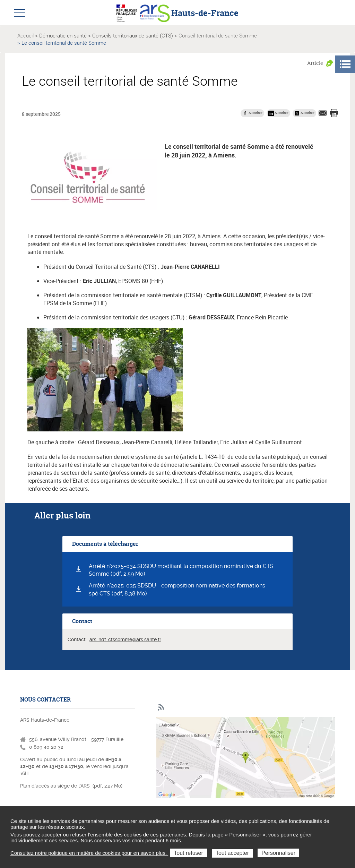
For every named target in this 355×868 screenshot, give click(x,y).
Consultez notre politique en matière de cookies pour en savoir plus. (89, 853)
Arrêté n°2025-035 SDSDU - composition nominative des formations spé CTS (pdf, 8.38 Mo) (177, 590)
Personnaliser (278, 853)
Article (315, 63)
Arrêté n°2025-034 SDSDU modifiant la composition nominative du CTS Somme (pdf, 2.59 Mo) (181, 570)
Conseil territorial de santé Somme (218, 35)
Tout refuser (188, 853)
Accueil (25, 35)
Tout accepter (232, 853)
